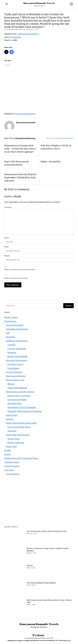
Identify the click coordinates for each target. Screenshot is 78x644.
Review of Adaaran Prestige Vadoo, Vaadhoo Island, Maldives (48, 550)
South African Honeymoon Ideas (21, 423)
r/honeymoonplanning (25, 114)
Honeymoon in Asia (15, 380)
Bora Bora (11, 337)
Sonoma (10, 419)
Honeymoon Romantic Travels (39, 3)
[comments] (15, 37)
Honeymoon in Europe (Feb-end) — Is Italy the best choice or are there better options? (20, 149)
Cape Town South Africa (19, 427)
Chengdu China (15, 403)
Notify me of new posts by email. (16, 278)
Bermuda (12, 352)
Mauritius (12, 431)
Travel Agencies (12, 466)
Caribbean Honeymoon (17, 341)
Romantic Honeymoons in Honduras (25, 411)
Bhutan (11, 384)
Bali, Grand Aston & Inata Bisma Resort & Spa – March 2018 (49, 601)
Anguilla (11, 345)
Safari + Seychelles (51, 161)
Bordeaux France (15, 364)
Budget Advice (11, 317)
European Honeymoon (16, 360)
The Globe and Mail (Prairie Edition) (41, 583)
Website (7, 256)
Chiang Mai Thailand (17, 388)
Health (7, 450)
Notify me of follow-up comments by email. (20, 269)
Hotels (7, 454)
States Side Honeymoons (18, 435)
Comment (8, 207)
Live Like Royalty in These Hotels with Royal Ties (47, 531)
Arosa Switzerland (15, 325)
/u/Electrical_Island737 (28, 34)
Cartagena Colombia (17, 399)
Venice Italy (11, 446)
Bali (8, 333)
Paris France (12, 415)
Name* (7, 238)
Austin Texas (13, 439)
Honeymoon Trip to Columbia (22, 407)
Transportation (12, 462)
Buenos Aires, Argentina (19, 396)
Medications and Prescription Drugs (21, 458)
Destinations (10, 321)
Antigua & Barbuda (17, 349)
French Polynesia (14, 372)
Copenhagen (13, 368)
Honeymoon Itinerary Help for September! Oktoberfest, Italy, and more (20, 177)
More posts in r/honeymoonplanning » (60, 138)
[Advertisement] (39, 90)
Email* (7, 247)
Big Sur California (16, 443)
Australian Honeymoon (17, 329)
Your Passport (13, 474)
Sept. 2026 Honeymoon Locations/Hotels (17, 163)
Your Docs (9, 470)
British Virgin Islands (17, 356)
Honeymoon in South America (20, 392)
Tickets (30, 566)
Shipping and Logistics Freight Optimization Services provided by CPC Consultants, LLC (39, 640)
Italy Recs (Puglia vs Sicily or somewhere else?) (56, 147)
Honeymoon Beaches (16, 376)
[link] (7, 37)
